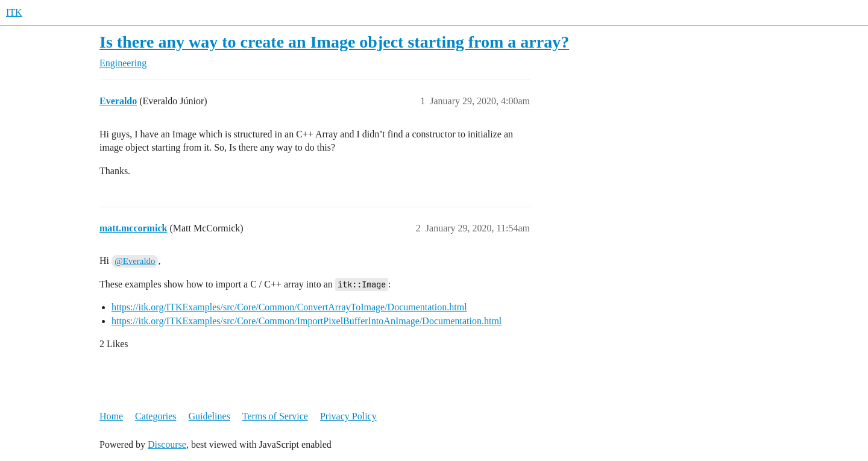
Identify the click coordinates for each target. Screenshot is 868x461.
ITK (14, 12)
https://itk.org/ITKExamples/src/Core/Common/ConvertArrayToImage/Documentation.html (289, 307)
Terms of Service (275, 416)
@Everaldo (135, 261)
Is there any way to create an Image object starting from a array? (334, 42)
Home (111, 416)
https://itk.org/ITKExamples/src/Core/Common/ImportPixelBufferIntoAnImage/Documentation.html (307, 321)
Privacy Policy (348, 416)
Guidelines (209, 416)
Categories (156, 416)
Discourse (167, 444)
